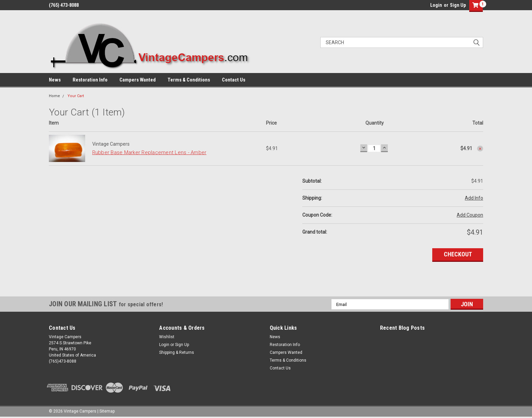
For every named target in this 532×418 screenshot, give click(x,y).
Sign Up (458, 5)
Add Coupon (470, 215)
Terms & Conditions (189, 80)
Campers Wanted (138, 80)
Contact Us (234, 80)
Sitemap (107, 411)
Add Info (474, 198)
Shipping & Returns (177, 352)
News (55, 80)
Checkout (458, 254)
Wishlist (167, 337)
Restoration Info (90, 80)
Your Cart (76, 96)
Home (54, 96)
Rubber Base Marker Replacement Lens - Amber (149, 152)
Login (436, 5)
